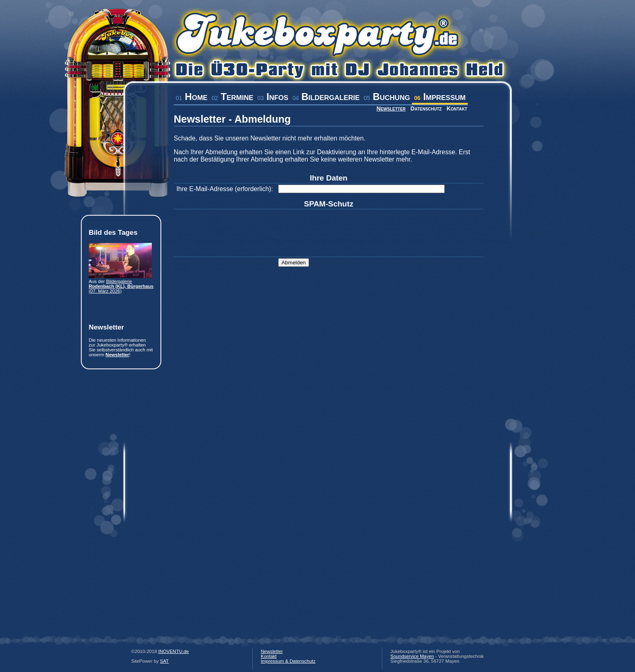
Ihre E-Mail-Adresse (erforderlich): (225, 189)
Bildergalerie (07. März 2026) (121, 286)
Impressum (440, 97)
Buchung (387, 97)
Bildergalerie (326, 97)
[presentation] (340, 226)
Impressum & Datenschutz (288, 661)
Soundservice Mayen (412, 656)
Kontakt (457, 108)
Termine (232, 97)
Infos (273, 97)
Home (192, 97)
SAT (164, 661)
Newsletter (391, 108)
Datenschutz (426, 108)
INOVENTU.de (174, 651)
